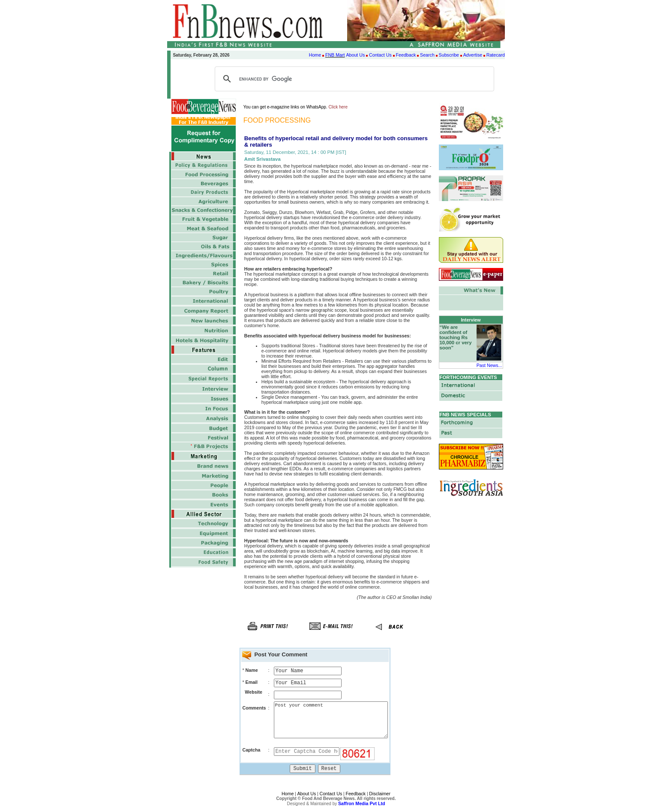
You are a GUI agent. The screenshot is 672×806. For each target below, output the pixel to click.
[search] (353, 79)
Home (315, 55)
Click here (338, 107)
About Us (355, 55)
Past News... (489, 365)
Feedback (406, 55)
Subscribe (449, 55)
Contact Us (380, 55)
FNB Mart (335, 55)
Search (427, 55)
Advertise (473, 55)
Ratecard (496, 55)
